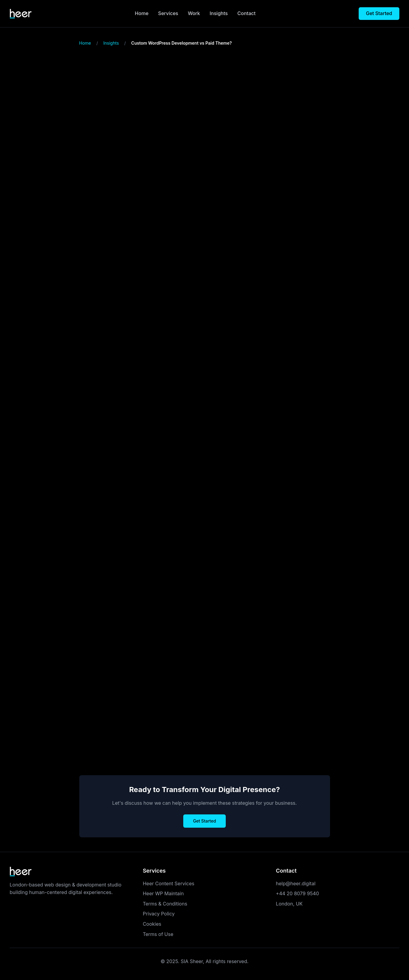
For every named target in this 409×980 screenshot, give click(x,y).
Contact (247, 13)
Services (168, 13)
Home (142, 13)
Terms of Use (158, 934)
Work (194, 13)
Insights (219, 13)
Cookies (152, 924)
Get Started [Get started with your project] (379, 13)
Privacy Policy (159, 914)
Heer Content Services (169, 883)
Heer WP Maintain (163, 893)
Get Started (204, 821)
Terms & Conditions (165, 904)
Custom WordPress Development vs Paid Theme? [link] (181, 43)
